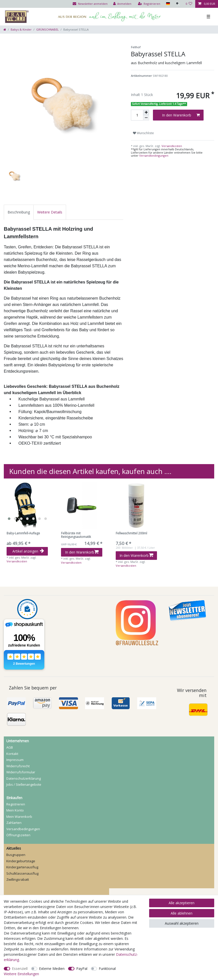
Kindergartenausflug (22, 867)
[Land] (168, 4)
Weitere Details (50, 212)
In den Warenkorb (181, 115)
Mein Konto (15, 810)
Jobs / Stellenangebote (24, 784)
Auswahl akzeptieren (182, 923)
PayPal (82, 969)
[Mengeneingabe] (137, 115)
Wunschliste (143, 133)
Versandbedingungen (154, 156)
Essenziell (20, 969)
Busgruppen (16, 855)
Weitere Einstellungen (21, 974)
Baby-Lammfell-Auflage (23, 533)
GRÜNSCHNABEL (47, 29)
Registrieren (16, 804)
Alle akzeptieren (182, 903)
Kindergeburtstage (21, 861)
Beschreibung (19, 212)
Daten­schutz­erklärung (24, 778)
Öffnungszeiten (18, 835)
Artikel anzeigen (28, 551)
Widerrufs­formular (21, 772)
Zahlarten (14, 823)
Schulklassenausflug (22, 873)
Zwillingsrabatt (18, 879)
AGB (10, 747)
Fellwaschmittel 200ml (131, 533)
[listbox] (27, 505)
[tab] (19, 212)
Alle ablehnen (182, 913)
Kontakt (12, 754)
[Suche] (178, 4)
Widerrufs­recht (18, 766)
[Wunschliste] (189, 4)
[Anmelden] (122, 4)
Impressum (15, 760)
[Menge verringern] (146, 118)
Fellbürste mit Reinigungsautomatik (76, 535)
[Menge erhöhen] (146, 112)
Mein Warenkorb (19, 817)
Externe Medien (52, 969)
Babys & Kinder (21, 29)
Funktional (107, 969)
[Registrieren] (149, 4)
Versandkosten (171, 146)
